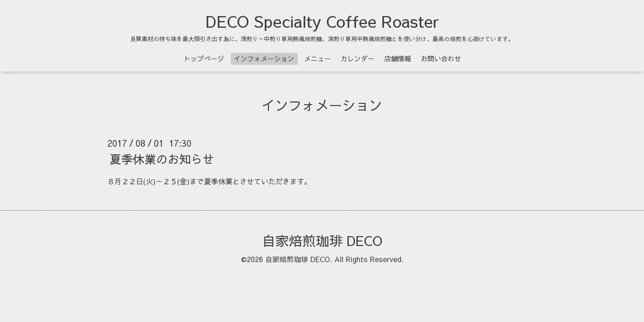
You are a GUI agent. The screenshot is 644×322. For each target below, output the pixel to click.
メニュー (318, 58)
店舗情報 (398, 58)
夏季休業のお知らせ (162, 159)
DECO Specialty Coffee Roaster (322, 21)
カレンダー (358, 58)
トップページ (204, 58)
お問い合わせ (441, 58)
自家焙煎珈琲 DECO (322, 240)
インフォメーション (264, 58)
